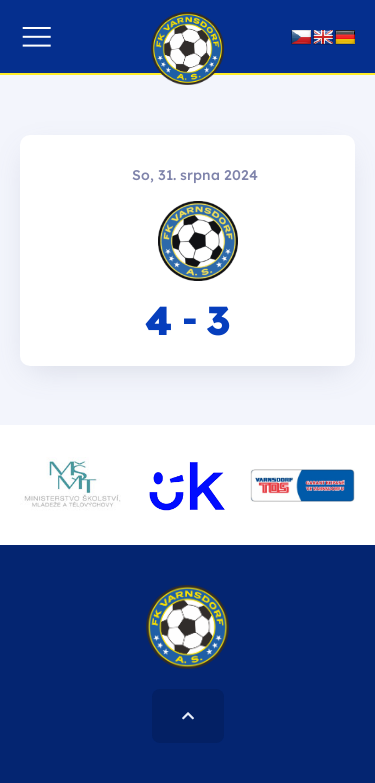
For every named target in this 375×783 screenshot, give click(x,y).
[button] (36, 36)
